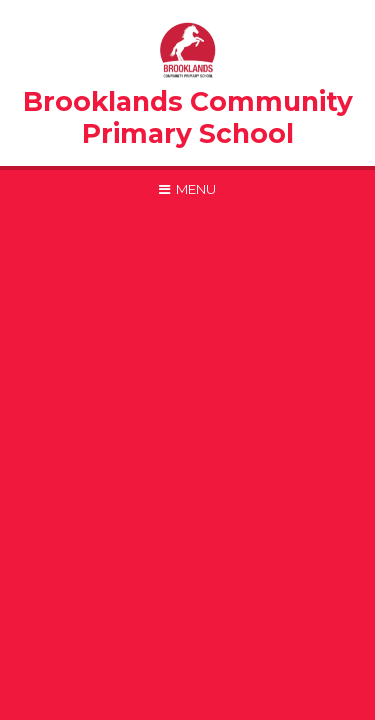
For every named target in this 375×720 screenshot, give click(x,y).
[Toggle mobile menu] (187, 189)
